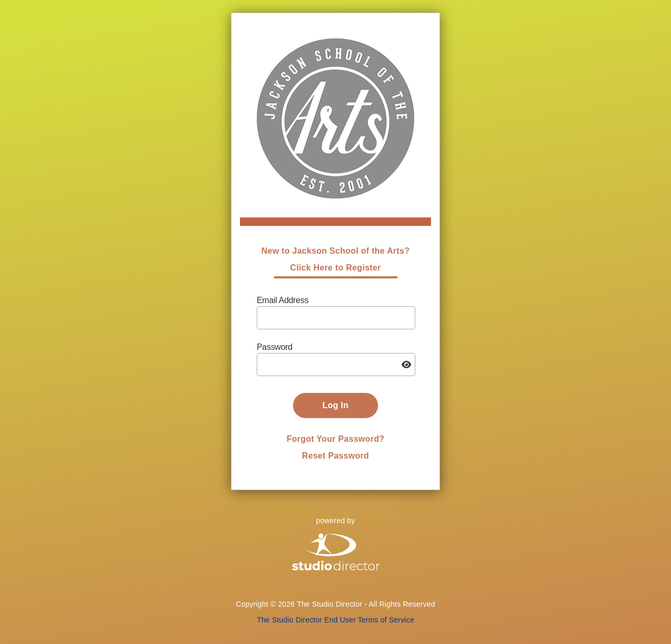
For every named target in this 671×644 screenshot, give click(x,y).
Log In (335, 405)
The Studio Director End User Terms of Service (335, 620)
